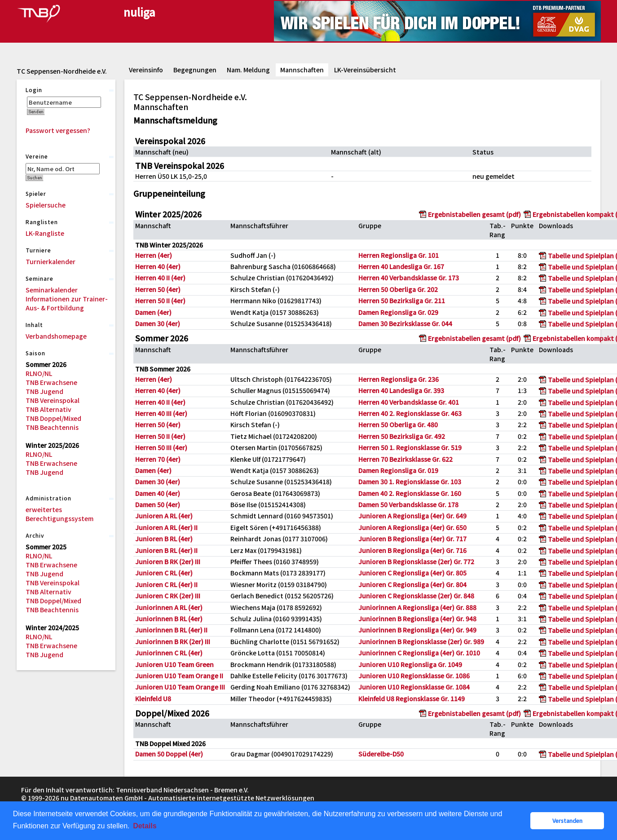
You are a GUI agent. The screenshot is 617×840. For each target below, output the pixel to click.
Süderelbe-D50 (381, 754)
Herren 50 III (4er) (161, 447)
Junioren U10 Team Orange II (179, 676)
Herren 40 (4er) (158, 266)
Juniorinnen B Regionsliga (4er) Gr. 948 (417, 619)
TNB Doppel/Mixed (53, 418)
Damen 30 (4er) (158, 323)
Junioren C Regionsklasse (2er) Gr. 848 (416, 596)
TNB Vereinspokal (53, 400)
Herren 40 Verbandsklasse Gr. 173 (409, 278)
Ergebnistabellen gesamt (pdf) (474, 214)
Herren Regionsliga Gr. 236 (399, 379)
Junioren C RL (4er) (164, 573)
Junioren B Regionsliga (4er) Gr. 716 (412, 550)
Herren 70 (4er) (158, 459)
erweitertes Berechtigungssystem (59, 514)
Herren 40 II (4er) (160, 278)
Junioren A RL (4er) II (166, 527)
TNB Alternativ (48, 409)
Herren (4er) (154, 255)
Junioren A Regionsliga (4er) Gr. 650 (412, 527)
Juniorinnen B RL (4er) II (171, 630)
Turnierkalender (51, 261)
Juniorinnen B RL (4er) (169, 619)
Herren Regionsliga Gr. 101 (399, 255)
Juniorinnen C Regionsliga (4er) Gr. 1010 (419, 653)
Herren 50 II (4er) (160, 301)
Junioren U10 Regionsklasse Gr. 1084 (414, 687)
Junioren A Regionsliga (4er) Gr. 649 (412, 516)
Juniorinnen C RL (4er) (169, 653)
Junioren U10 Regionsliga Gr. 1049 (410, 664)
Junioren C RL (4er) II (166, 584)
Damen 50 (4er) (158, 504)
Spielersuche (46, 205)
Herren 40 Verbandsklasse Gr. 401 (409, 402)
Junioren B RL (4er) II (166, 550)
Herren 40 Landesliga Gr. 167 (401, 266)
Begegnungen (195, 70)
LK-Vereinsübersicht (365, 70)
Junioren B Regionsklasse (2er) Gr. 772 (416, 561)
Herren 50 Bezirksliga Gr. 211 (402, 301)
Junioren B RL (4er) (164, 539)
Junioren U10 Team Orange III (180, 687)
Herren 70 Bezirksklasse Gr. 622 (405, 459)
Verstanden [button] (567, 820)
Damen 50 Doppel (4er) (169, 754)
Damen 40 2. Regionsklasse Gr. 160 (410, 493)
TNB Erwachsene (51, 382)
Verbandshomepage (56, 336)
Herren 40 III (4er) (161, 413)
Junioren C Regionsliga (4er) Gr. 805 (412, 573)
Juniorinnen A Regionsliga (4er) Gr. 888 (417, 607)
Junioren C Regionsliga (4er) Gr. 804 (412, 584)
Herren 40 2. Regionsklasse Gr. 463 (410, 413)
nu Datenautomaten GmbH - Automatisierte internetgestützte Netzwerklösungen (187, 798)
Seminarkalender (52, 290)
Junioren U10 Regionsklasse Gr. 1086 (414, 676)
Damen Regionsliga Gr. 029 (398, 312)
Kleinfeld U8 (153, 699)
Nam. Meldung (248, 70)
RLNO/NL (39, 373)
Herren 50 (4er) (158, 289)
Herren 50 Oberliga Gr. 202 (398, 289)
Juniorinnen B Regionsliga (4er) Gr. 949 (417, 630)
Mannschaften (302, 70)
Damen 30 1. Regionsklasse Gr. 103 (410, 482)
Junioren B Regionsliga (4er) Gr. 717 (412, 539)
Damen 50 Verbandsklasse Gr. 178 (408, 504)
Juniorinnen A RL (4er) (169, 607)
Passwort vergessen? (58, 130)
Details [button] (145, 826)
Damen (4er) (153, 312)
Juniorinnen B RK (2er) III (173, 641)
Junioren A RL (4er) (164, 516)
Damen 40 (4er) (158, 493)
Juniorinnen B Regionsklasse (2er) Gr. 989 (421, 641)
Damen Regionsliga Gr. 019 (398, 470)
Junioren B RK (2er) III (168, 561)
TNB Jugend (44, 391)
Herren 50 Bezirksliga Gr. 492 (402, 436)
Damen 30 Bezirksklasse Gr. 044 (405, 323)
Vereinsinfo (146, 70)
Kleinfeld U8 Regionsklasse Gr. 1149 (412, 699)
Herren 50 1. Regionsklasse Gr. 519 (410, 447)
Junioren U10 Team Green (174, 664)
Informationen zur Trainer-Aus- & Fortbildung (67, 303)
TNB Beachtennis (52, 427)
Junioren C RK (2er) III (168, 596)
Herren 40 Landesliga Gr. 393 (401, 390)
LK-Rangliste (45, 233)
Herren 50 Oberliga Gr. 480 (398, 424)
